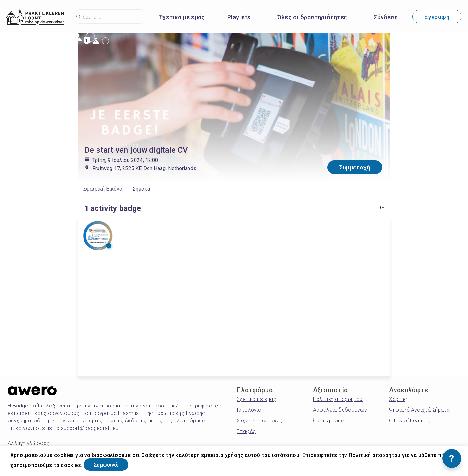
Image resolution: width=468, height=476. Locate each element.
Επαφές (246, 431)
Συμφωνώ (109, 464)
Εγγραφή (437, 17)
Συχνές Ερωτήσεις (260, 421)
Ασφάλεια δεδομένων (340, 410)
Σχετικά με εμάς (182, 17)
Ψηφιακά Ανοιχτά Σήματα (419, 410)
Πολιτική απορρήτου (338, 399)
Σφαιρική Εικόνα (103, 189)
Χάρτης (398, 399)
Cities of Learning (410, 421)
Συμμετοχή (355, 167)
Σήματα (141, 189)
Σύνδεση (386, 17)
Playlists (239, 17)
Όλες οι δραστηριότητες (312, 17)
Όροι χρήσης (328, 421)
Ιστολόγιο (249, 410)
